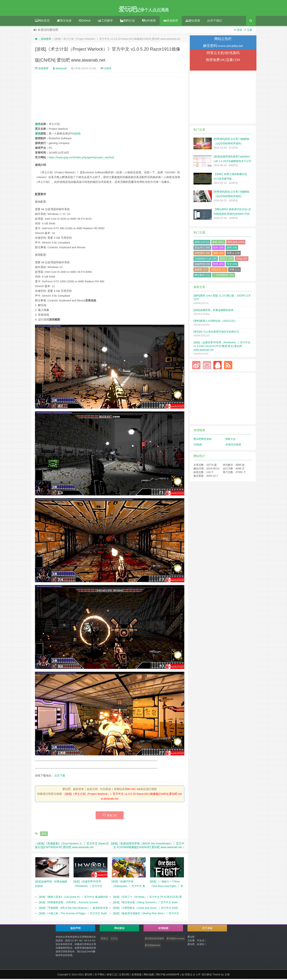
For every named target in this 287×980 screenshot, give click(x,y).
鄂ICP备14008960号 (168, 976)
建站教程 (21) (202, 276)
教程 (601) (218, 243)
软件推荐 (149, 22)
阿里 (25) (218, 265)
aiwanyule (61, 69)
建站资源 (193, 22)
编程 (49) (218, 254)
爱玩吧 (88, 976)
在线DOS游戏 (233, 446)
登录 (240, 31)
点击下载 (60, 777)
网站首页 (42, 22)
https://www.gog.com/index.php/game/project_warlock (81, 158)
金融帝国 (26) (202, 265)
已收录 (108, 69)
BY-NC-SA (134, 790)
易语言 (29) (226, 260)
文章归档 (124, 976)
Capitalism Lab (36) (206, 260)
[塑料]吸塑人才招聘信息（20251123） (215, 322)
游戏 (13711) (202, 243)
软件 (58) (218, 249)
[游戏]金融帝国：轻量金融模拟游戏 (213, 311)
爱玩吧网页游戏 (202, 440)
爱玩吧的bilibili (152, 947)
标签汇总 (112, 976)
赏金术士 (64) (202, 249)
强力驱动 (207, 976)
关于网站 (100, 976)
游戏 (38, 125)
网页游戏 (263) (236, 243)
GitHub (85, 22)
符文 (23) (232, 265)
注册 (249, 31)
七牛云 (114, 940)
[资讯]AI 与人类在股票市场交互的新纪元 (216, 333)
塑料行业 (128, 22)
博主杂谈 (64, 22)
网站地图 (149, 976)
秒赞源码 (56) (202, 254)
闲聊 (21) (235, 271)
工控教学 (105, 22)
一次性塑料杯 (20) (224, 276)
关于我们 (215, 22)
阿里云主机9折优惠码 (223, 54)
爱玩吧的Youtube (175, 940)
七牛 (198, 976)
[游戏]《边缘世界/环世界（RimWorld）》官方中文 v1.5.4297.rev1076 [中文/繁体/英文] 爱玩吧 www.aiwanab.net (222, 347)
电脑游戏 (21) (218, 271)
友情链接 (137, 976)
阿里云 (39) (233, 254)
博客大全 (230, 440)
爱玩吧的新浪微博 (154, 940)
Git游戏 (198, 446)
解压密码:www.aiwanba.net (223, 47)
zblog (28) (242, 260)
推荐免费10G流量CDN (223, 61)
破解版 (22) (201, 271)
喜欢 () (110, 816)
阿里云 (104, 940)
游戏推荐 (171, 22)
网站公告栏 (223, 40)
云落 (227, 976)
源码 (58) (232, 249)
